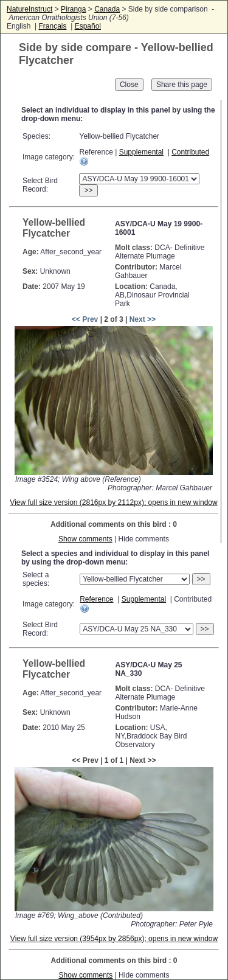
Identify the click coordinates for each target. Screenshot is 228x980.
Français (52, 26)
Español (88, 26)
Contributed (190, 152)
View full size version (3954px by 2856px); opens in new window (114, 939)
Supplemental (141, 152)
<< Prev (85, 319)
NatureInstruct (29, 9)
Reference (96, 599)
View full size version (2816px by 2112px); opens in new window (113, 502)
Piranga (73, 9)
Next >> (143, 319)
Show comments (85, 539)
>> (88, 190)
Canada (107, 9)
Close (129, 85)
